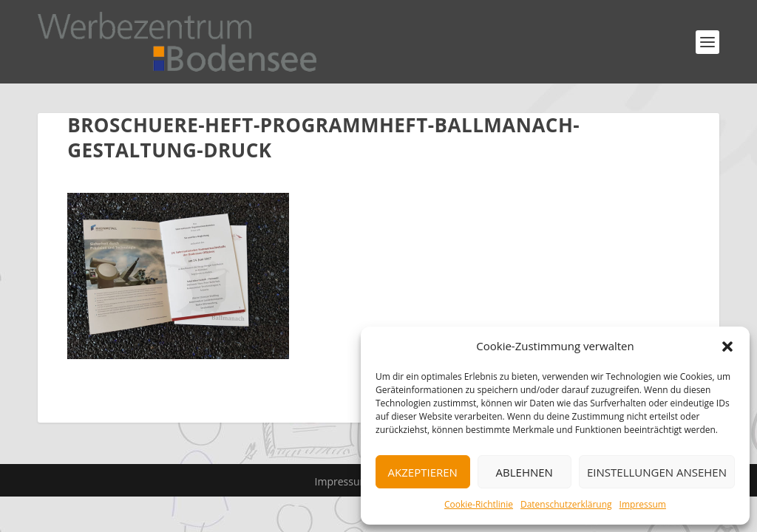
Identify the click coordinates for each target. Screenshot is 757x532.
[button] (727, 347)
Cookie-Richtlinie (479, 504)
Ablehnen (525, 472)
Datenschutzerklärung (566, 504)
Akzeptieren (423, 472)
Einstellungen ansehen (657, 472)
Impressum (643, 504)
